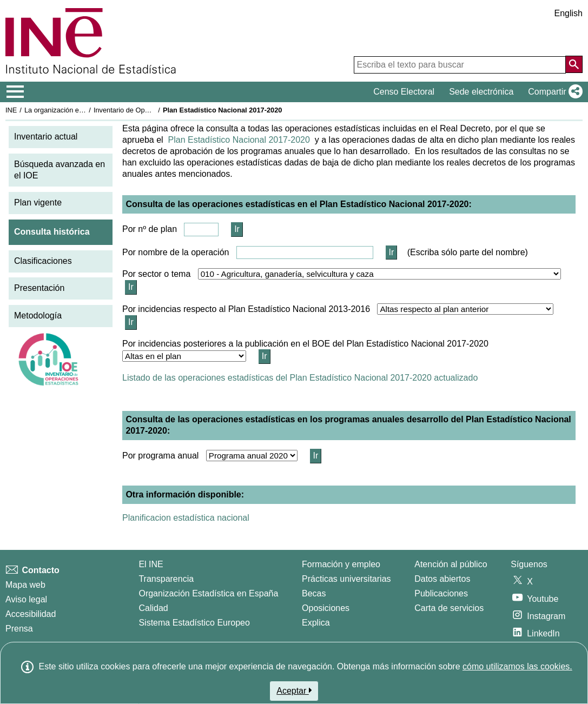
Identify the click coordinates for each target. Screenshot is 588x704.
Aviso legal (26, 599)
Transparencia (166, 579)
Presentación (39, 288)
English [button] (569, 13)
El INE (151, 564)
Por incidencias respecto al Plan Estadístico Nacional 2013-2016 (246, 309)
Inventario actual (46, 137)
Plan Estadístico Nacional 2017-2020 (239, 140)
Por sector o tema (156, 274)
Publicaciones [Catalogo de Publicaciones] (441, 593)
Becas (314, 593)
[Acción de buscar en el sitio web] (574, 64)
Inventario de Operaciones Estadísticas (154, 110)
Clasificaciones (43, 261)
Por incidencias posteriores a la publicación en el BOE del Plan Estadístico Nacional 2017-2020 (305, 344)
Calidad (153, 608)
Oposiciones (326, 608)
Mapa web (25, 585)
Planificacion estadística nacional (186, 518)
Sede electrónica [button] (481, 92)
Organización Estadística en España (208, 593)
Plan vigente (38, 202)
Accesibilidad (31, 614)
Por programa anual (160, 456)
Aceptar (294, 690)
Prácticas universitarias (346, 579)
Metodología (38, 316)
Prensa (19, 629)
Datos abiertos (442, 579)
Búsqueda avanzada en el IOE (60, 170)
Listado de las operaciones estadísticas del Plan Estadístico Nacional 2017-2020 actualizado (300, 378)
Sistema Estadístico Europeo (194, 623)
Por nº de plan (150, 229)
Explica (316, 623)
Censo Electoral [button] (404, 92)
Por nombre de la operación (176, 252)
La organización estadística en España (84, 110)
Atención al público (451, 564)
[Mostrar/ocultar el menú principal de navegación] (15, 92)
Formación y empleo (341, 564)
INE (11, 110)
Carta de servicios (449, 608)
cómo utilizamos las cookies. (517, 666)
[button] (553, 92)
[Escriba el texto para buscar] (460, 65)
